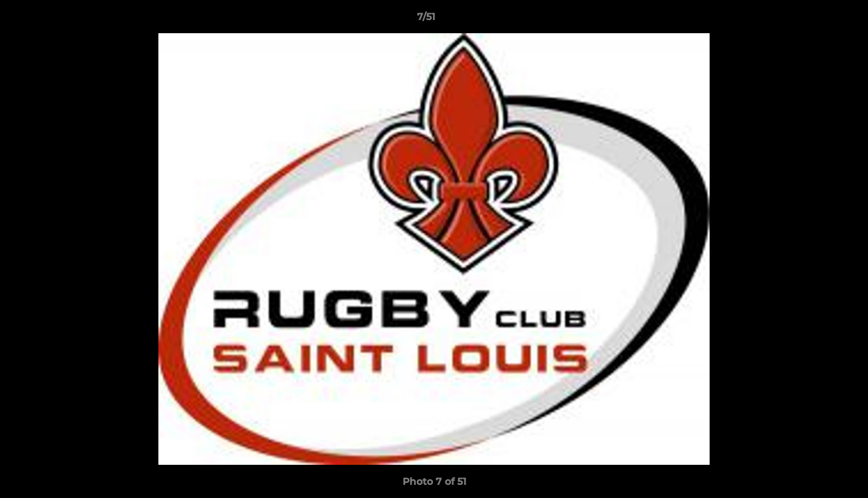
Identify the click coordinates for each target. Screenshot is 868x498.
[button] (810, 20)
